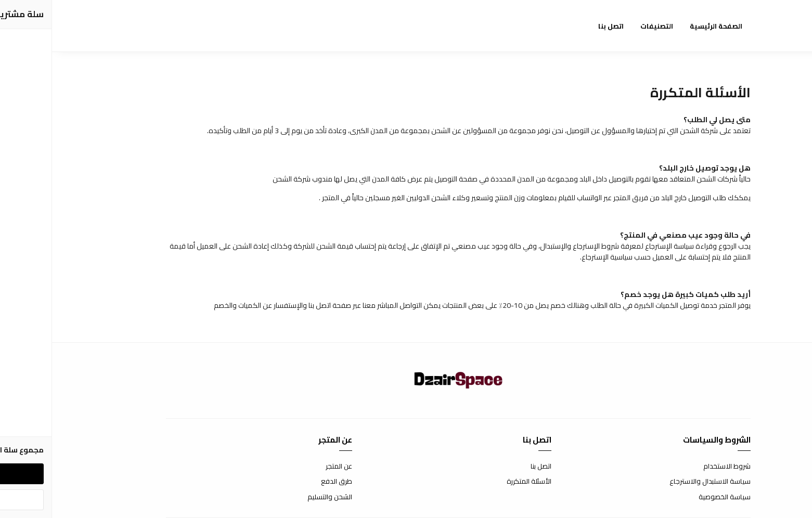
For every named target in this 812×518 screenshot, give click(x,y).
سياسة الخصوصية (673, 497)
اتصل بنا (489, 467)
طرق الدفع (285, 482)
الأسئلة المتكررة (477, 482)
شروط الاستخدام (675, 467)
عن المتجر (287, 467)
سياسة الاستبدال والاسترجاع (658, 482)
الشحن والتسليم (278, 497)
